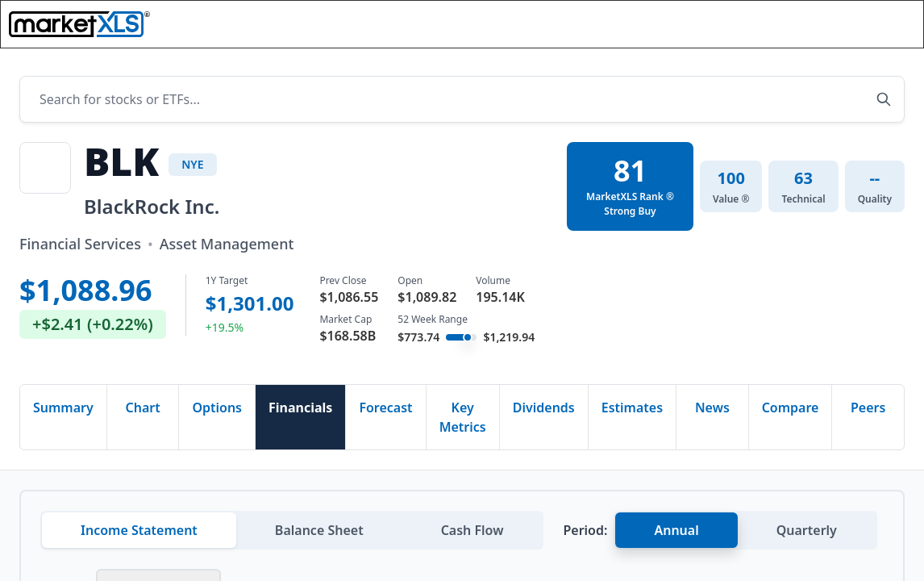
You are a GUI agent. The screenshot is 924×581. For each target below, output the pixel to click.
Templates (440, 30)
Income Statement (139, 534)
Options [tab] (217, 412)
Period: (585, 534)
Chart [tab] (142, 412)
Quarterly (807, 534)
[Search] (670, 30)
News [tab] (712, 412)
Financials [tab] (300, 412)
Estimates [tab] (632, 412)
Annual (676, 534)
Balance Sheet (319, 534)
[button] (780, 31)
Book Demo (858, 30)
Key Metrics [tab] (463, 421)
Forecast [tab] (385, 412)
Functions (337, 30)
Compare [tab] (791, 412)
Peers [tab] (868, 412)
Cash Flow (472, 534)
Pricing (533, 30)
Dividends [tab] (544, 412)
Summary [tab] (63, 412)
